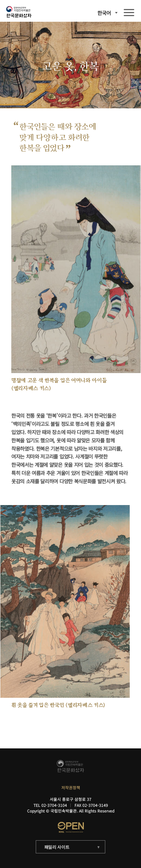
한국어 (104, 13)
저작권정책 (71, 788)
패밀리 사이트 (57, 847)
